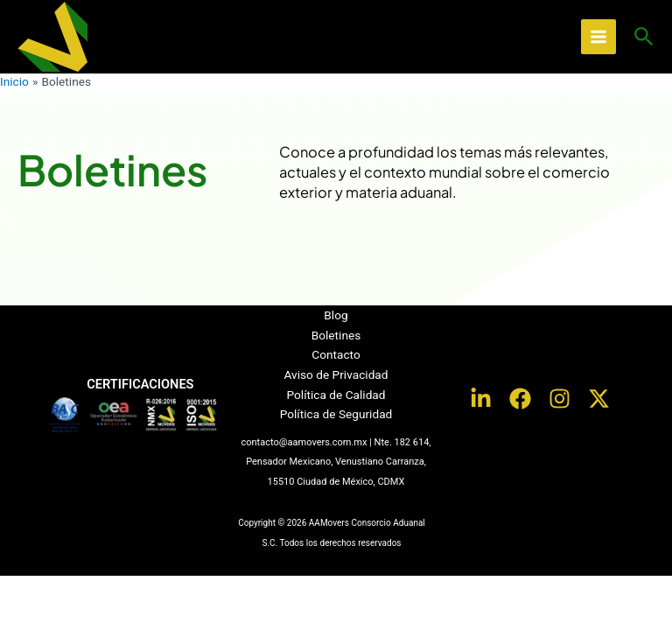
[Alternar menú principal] (599, 37)
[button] (644, 37)
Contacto (336, 354)
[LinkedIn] (481, 399)
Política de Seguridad (336, 414)
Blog (336, 315)
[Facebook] (520, 399)
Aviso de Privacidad (336, 374)
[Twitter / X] (599, 399)
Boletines (336, 335)
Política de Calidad (336, 395)
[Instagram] (560, 399)
